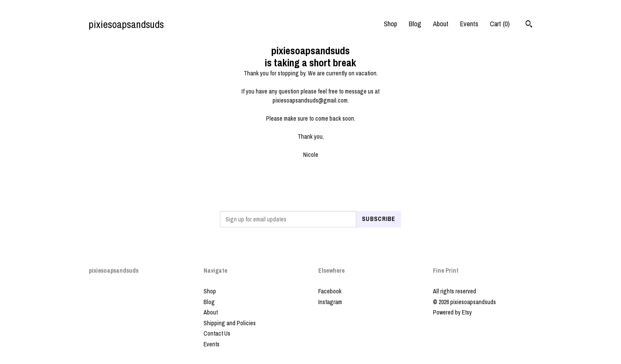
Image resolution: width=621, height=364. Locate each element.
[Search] (529, 25)
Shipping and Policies (230, 323)
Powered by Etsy (452, 312)
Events (469, 24)
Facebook (330, 291)
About (441, 24)
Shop (390, 24)
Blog (415, 24)
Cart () (500, 24)
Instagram (330, 302)
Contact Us (217, 333)
